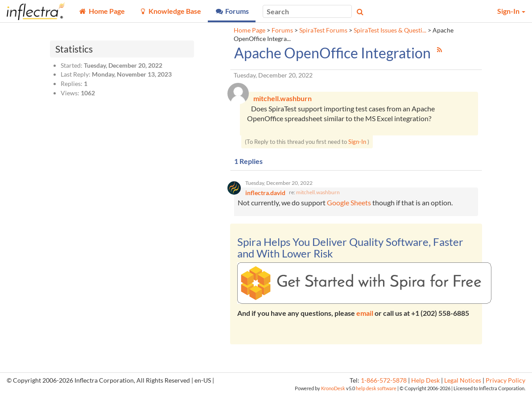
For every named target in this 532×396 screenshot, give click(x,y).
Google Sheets (349, 204)
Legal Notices (463, 381)
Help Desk (425, 381)
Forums (282, 30)
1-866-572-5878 (384, 381)
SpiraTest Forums (323, 30)
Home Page (250, 30)
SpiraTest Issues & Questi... (390, 30)
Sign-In (357, 142)
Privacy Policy (505, 381)
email (365, 314)
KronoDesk (333, 390)
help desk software (376, 390)
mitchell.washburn (318, 194)
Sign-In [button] (511, 11)
